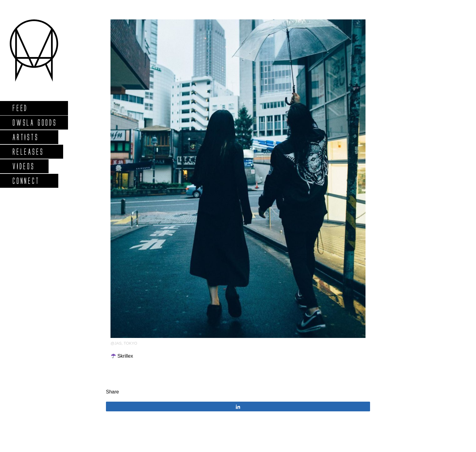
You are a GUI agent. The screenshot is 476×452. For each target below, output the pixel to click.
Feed (20, 108)
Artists (25, 137)
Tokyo (130, 343)
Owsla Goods (34, 122)
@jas (116, 343)
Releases (28, 152)
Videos (23, 166)
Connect (26, 181)
